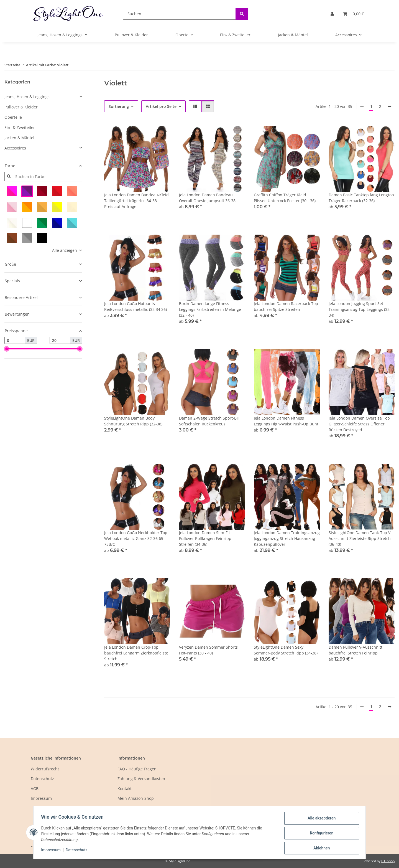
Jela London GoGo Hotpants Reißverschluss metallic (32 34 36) (135, 306)
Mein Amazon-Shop (136, 798)
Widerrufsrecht (45, 769)
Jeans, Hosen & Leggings (27, 97)
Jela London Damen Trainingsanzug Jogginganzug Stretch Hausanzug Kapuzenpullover (287, 538)
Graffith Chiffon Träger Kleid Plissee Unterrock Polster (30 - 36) (285, 198)
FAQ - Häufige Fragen (137, 769)
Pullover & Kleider (21, 107)
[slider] (7, 349)
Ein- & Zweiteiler (20, 127)
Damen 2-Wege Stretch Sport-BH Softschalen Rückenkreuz (209, 421)
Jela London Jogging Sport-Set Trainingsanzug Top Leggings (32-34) (360, 309)
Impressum (52, 851)
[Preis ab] (15, 340)
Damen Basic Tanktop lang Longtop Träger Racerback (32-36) (361, 198)
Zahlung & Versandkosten (141, 779)
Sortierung (119, 106)
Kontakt (125, 789)
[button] (332, 14)
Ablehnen (320, 848)
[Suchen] (179, 14)
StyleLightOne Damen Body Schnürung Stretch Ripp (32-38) (133, 421)
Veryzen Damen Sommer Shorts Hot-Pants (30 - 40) (208, 650)
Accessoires (15, 148)
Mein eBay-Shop (133, 808)
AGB (35, 789)
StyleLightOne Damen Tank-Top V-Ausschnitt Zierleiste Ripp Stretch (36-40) (360, 538)
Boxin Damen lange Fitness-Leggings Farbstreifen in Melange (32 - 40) (210, 309)
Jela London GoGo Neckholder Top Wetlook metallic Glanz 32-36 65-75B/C (136, 538)
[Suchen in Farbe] (48, 177)
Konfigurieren (320, 834)
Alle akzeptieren (320, 819)
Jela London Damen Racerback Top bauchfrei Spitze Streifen (286, 306)
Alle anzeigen (65, 250)
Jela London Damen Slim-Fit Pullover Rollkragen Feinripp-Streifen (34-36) (206, 538)
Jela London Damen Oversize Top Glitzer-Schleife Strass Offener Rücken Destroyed (359, 424)
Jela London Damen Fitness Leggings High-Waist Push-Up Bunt (286, 421)
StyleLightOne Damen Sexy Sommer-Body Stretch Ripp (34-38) (286, 650)
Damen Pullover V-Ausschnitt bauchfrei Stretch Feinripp (355, 650)
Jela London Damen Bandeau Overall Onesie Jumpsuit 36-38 (207, 198)
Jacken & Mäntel (19, 138)
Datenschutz (78, 851)
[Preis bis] (60, 340)
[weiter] (390, 106)
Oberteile (13, 117)
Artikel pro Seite (161, 106)
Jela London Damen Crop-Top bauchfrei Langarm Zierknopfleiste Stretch (136, 653)
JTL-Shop (388, 861)
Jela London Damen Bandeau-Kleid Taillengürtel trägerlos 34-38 (136, 198)
